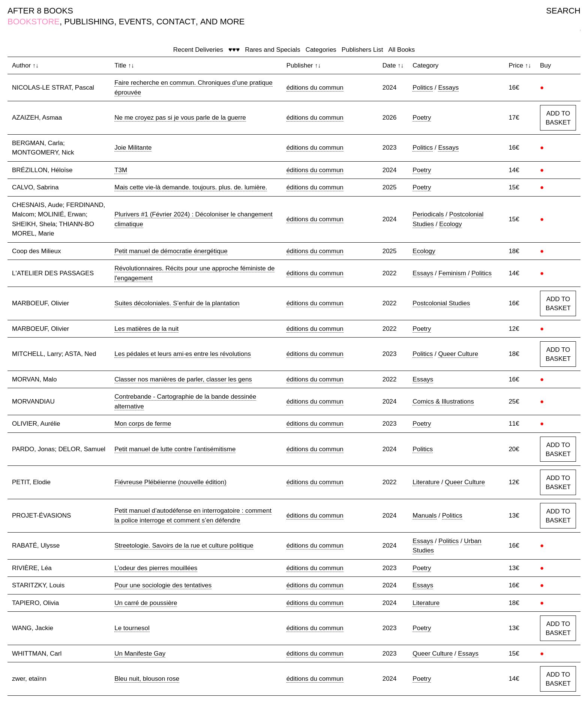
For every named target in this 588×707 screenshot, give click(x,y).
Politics (423, 88)
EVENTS (135, 22)
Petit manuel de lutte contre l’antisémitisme (175, 449)
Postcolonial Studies (441, 303)
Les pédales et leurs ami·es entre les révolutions (183, 354)
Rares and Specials (272, 50)
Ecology (450, 224)
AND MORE (223, 22)
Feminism (452, 273)
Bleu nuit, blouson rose (147, 679)
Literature (426, 482)
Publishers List (362, 50)
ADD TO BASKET (558, 118)
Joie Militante (133, 148)
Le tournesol (132, 628)
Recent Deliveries (198, 50)
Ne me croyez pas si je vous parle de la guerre (180, 118)
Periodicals (428, 214)
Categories (321, 50)
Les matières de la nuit (146, 329)
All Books (401, 50)
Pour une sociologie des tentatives (163, 585)
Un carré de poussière (146, 603)
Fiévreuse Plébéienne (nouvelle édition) (170, 482)
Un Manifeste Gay (140, 654)
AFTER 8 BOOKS (40, 11)
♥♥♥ (234, 50)
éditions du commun (315, 88)
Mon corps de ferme (143, 424)
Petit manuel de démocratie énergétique (171, 251)
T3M (121, 170)
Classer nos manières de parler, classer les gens (183, 379)
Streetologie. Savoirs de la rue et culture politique (184, 546)
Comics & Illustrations (443, 402)
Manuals (424, 516)
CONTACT (176, 22)
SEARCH (563, 11)
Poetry (422, 118)
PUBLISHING (89, 22)
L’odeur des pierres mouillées (156, 568)
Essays (448, 88)
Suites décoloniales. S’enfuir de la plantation (177, 303)
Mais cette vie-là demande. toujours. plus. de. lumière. (191, 187)
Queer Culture (458, 354)
